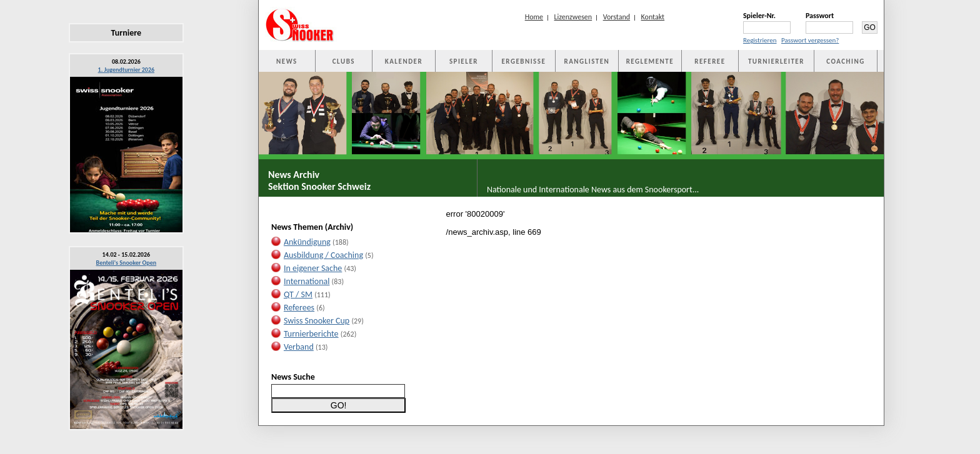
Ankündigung (307, 242)
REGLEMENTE (650, 62)
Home (534, 17)
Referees (299, 308)
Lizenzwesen (573, 17)
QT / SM (298, 294)
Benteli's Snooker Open (127, 263)
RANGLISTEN (587, 62)
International (307, 281)
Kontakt (653, 17)
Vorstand (617, 17)
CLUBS (344, 62)
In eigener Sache (313, 268)
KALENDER (404, 62)
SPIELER (464, 62)
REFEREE (710, 62)
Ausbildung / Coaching (323, 255)
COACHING (846, 62)
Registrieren (760, 40)
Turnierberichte (311, 334)
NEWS (287, 62)
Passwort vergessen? (810, 40)
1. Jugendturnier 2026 (126, 70)
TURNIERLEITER (776, 62)
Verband (299, 347)
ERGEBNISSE (523, 62)
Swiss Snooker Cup (317, 321)
